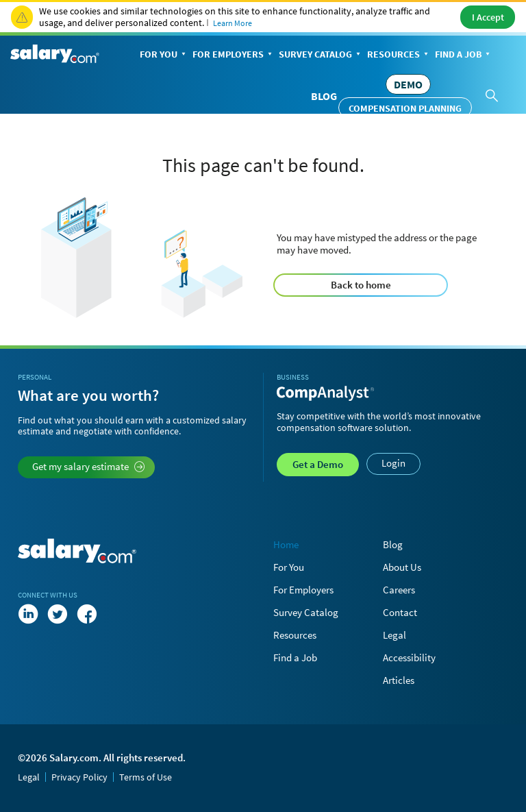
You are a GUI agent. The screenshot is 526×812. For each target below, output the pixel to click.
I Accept (488, 17)
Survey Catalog (321, 55)
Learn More (233, 23)
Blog (324, 96)
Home (286, 544)
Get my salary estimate (89, 466)
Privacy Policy (79, 777)
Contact (400, 612)
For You (164, 55)
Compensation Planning (405, 108)
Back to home (361, 285)
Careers (399, 590)
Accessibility (409, 657)
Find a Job (464, 55)
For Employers (234, 55)
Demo (318, 464)
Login (393, 463)
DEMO (408, 84)
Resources (399, 55)
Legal (394, 635)
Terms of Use (146, 777)
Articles (399, 680)
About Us (402, 567)
